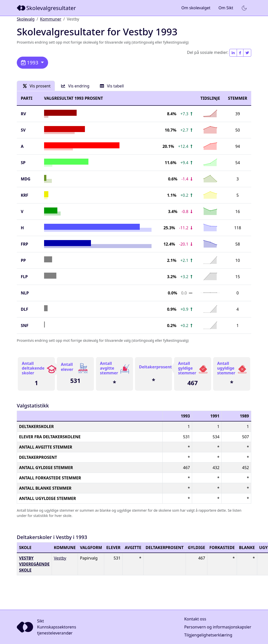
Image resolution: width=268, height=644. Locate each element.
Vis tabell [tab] (112, 86)
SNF (25, 326)
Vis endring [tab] (75, 86)
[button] (244, 8)
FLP (24, 277)
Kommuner (51, 19)
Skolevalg (26, 19)
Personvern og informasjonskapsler (218, 627)
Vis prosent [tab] (37, 86)
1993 (30, 63)
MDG (26, 179)
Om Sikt (226, 8)
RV (23, 114)
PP (23, 260)
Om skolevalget (196, 8)
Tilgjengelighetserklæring (208, 635)
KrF (25, 195)
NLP (25, 293)
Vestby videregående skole (34, 564)
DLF (24, 309)
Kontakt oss (195, 619)
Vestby (60, 558)
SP (23, 163)
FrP (24, 244)
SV (23, 130)
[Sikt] (47, 8)
